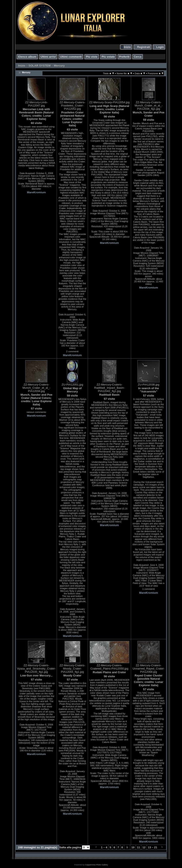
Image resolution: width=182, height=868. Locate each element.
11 (138, 847)
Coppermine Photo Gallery (96, 865)
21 (156, 847)
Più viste (92, 57)
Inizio (127, 47)
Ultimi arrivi (48, 57)
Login (160, 47)
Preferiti (124, 57)
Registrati (144, 47)
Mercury (59, 66)
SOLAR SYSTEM (40, 66)
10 (133, 847)
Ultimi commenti (71, 57)
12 (144, 847)
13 (149, 847)
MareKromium (36, 192)
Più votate (108, 57)
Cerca (138, 57)
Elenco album (27, 57)
